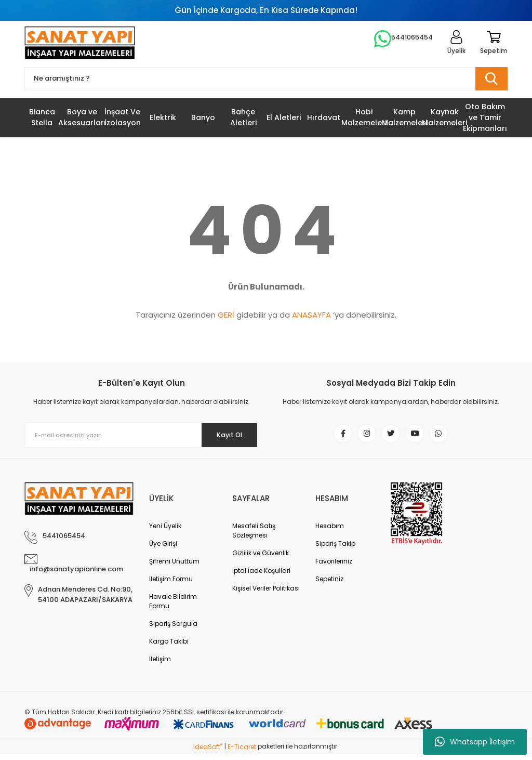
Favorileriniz (334, 567)
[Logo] (80, 44)
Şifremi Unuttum (174, 567)
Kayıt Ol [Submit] (224, 438)
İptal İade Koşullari (261, 576)
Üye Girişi (163, 549)
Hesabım (330, 532)
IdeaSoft (208, 752)
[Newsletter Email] (141, 438)
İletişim (160, 665)
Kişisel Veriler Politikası (266, 594)
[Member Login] (456, 44)
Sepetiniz (329, 585)
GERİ (226, 318)
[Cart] (494, 44)
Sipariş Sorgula (173, 629)
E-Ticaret (242, 752)
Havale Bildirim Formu (173, 607)
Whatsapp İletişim (475, 742)
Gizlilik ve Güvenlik (261, 559)
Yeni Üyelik (165, 532)
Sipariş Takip (335, 549)
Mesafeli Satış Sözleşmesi (254, 536)
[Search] (266, 81)
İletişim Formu (171, 585)
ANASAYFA (311, 318)
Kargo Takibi (169, 647)
